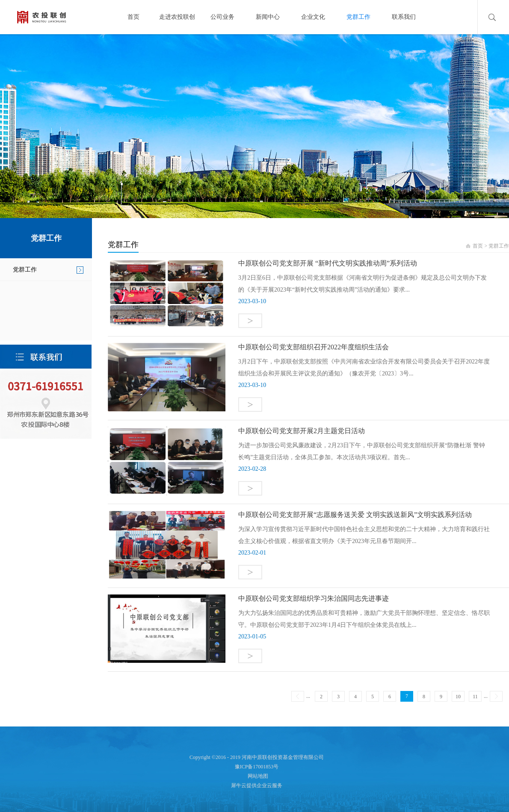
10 (458, 697)
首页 (133, 17)
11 (475, 697)
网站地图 (257, 776)
